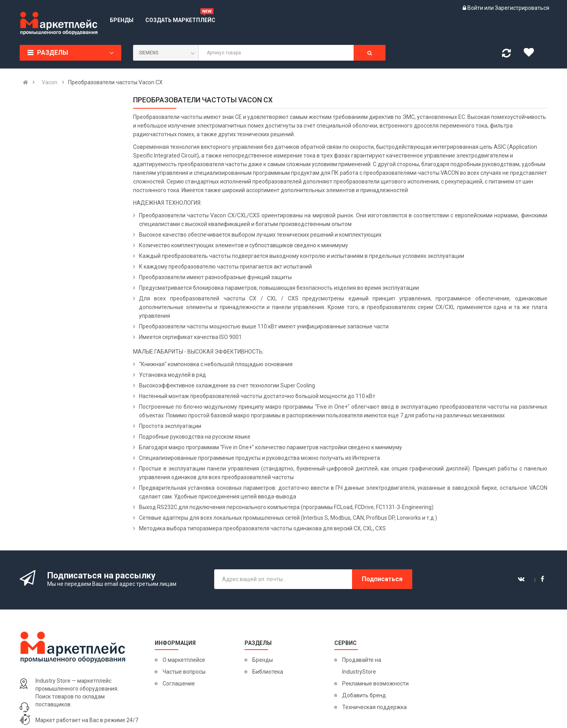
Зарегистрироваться (522, 8)
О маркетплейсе (184, 660)
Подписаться (382, 579)
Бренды (263, 660)
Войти (476, 8)
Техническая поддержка (374, 707)
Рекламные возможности (375, 684)
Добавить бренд (364, 695)
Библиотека (268, 672)
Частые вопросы (184, 672)
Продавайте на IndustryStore (362, 666)
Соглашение (179, 684)
